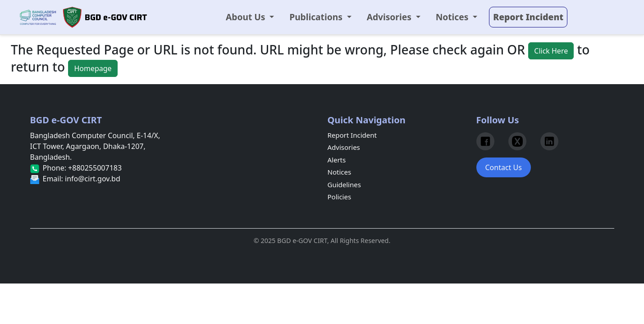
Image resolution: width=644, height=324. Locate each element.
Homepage (93, 68)
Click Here (551, 51)
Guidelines (344, 184)
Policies (340, 197)
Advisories (344, 147)
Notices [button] (453, 17)
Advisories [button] (390, 17)
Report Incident (352, 135)
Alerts (337, 160)
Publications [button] (317, 17)
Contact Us (504, 167)
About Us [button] (247, 17)
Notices (340, 172)
